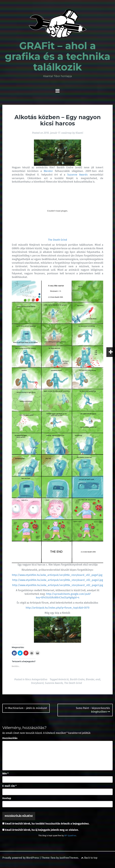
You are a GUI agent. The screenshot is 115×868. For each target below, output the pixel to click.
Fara (53, 858)
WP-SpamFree (70, 836)
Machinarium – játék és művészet (26, 708)
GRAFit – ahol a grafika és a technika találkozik (58, 56)
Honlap (7, 798)
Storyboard (37, 683)
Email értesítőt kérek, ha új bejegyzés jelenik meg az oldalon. (42, 830)
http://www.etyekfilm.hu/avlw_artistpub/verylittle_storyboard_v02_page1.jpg (57, 575)
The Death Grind (57, 240)
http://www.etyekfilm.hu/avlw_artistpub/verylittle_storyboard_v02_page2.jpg (58, 580)
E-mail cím (9, 786)
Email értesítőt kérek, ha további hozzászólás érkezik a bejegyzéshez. (47, 824)
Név (5, 774)
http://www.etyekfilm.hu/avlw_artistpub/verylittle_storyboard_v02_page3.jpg (58, 585)
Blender (48, 171)
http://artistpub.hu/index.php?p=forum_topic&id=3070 (57, 608)
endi (98, 679)
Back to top (89, 858)
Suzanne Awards (78, 175)
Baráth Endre (77, 679)
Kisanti (79, 133)
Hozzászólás (10, 738)
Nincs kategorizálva (36, 679)
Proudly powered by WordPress (21, 858)
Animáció (63, 679)
